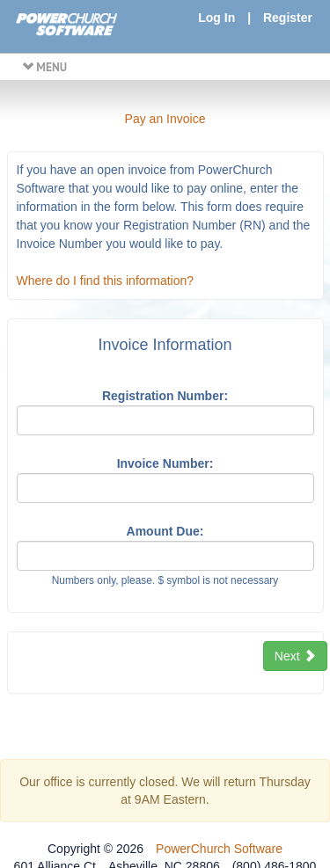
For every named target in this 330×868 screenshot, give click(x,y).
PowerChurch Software (219, 849)
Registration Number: (165, 396)
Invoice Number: (165, 463)
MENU (44, 67)
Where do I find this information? (106, 281)
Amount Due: (165, 531)
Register (288, 18)
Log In (216, 18)
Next (295, 656)
